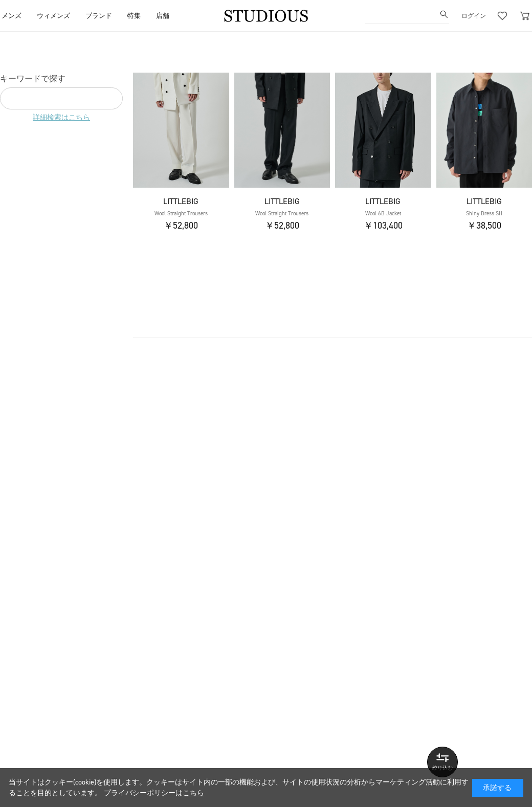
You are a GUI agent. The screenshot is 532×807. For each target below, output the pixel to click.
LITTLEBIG (181, 201)
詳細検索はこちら (61, 117)
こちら (193, 793)
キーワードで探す (33, 79)
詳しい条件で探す (442, 762)
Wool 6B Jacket (383, 214)
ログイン (474, 16)
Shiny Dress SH (484, 214)
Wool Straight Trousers (181, 214)
